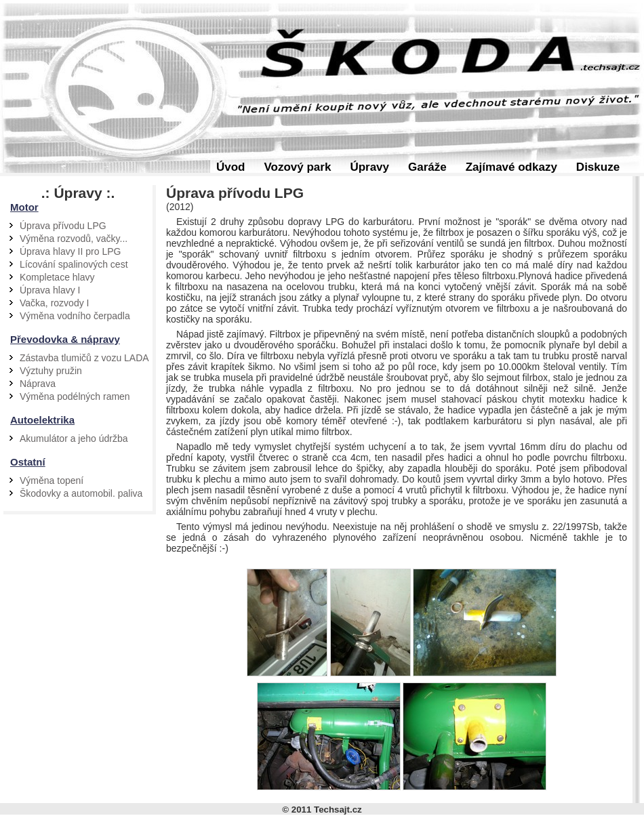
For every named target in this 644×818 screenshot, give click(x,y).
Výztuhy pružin (51, 371)
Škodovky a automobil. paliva (81, 493)
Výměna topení (52, 480)
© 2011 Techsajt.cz (322, 810)
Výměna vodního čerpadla (75, 316)
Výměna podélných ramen (75, 396)
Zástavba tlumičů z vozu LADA (84, 358)
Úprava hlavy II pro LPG (70, 251)
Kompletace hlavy (57, 277)
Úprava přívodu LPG (63, 226)
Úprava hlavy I (50, 290)
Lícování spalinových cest (74, 264)
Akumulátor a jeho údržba (74, 438)
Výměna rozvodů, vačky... (74, 239)
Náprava (38, 384)
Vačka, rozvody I (54, 303)
